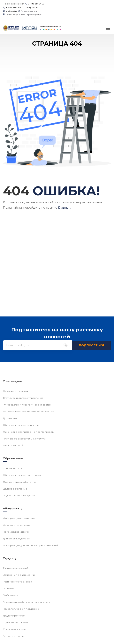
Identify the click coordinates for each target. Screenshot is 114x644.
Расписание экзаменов (17, 582)
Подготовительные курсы (19, 495)
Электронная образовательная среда (27, 602)
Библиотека (11, 595)
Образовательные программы (22, 475)
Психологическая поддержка (21, 609)
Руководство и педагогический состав (27, 405)
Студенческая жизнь (15, 622)
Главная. (65, 208)
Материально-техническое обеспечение (29, 411)
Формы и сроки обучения (19, 482)
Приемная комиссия (16, 532)
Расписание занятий (16, 568)
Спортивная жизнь (15, 629)
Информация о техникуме (19, 518)
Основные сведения (16, 391)
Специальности (13, 468)
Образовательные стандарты (21, 425)
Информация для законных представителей (30, 545)
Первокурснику (28, 11)
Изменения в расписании (19, 575)
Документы (10, 418)
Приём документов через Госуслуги (23, 15)
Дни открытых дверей (16, 539)
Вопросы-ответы (13, 636)
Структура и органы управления (23, 398)
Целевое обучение (15, 489)
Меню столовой (13, 445)
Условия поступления (17, 525)
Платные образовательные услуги (24, 439)
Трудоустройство (14, 616)
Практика (9, 588)
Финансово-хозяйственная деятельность (29, 432)
